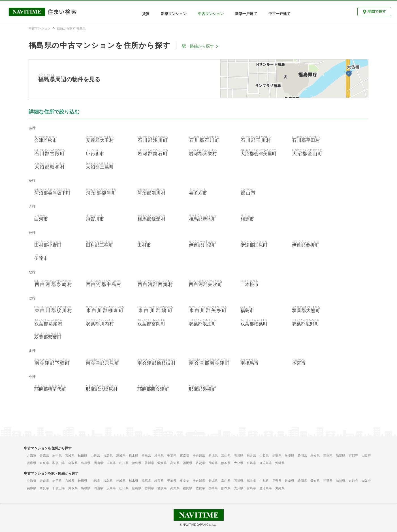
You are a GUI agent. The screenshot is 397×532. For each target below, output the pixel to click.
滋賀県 (341, 456)
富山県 (226, 456)
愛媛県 (162, 463)
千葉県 (172, 456)
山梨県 (264, 456)
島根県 (86, 463)
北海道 (32, 456)
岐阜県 (290, 456)
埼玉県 (159, 456)
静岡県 (302, 456)
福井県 (251, 456)
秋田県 (83, 456)
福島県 (108, 456)
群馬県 (146, 456)
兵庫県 (32, 463)
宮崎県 (251, 463)
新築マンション (174, 14)
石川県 (239, 456)
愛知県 (315, 456)
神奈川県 (199, 456)
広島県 (111, 463)
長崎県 (213, 463)
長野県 (277, 456)
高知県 (175, 463)
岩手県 (57, 456)
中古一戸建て (279, 14)
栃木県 (134, 456)
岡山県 (98, 463)
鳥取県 (73, 463)
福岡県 (188, 463)
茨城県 (121, 456)
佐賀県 (200, 463)
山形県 (95, 456)
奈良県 (44, 463)
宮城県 (70, 456)
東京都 (184, 456)
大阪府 (366, 456)
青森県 (44, 456)
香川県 (149, 463)
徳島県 (137, 463)
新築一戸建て (246, 14)
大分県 (239, 463)
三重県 (328, 456)
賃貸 (146, 14)
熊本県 (226, 463)
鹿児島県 (266, 463)
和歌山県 (59, 463)
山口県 (124, 463)
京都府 (353, 456)
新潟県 (213, 456)
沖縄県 (280, 463)
